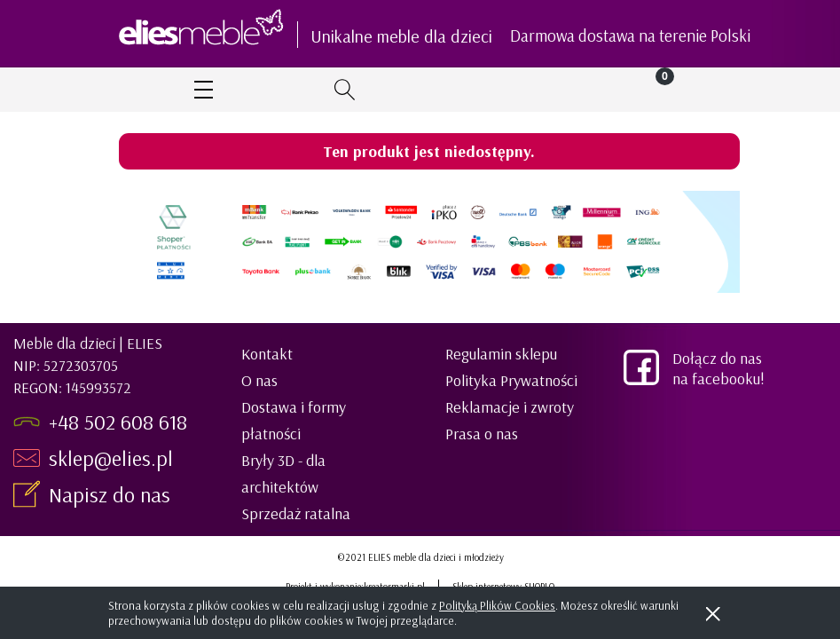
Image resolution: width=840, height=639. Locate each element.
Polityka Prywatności (511, 380)
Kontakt (267, 354)
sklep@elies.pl (111, 458)
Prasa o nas (482, 434)
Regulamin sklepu (501, 354)
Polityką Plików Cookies (497, 605)
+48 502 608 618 (118, 422)
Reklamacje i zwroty (510, 407)
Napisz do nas (112, 494)
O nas (259, 380)
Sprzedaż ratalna (296, 513)
